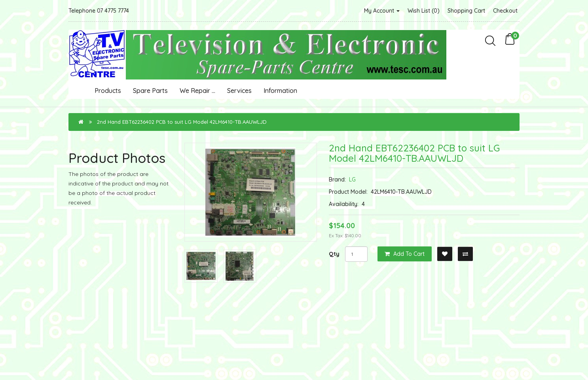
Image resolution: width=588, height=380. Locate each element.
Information (280, 91)
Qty (334, 254)
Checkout (505, 11)
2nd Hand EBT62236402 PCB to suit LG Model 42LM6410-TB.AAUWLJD (182, 122)
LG (352, 180)
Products (108, 91)
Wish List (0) (424, 11)
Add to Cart (405, 254)
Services (239, 91)
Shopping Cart (466, 11)
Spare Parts (150, 91)
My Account (382, 11)
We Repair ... (197, 91)
